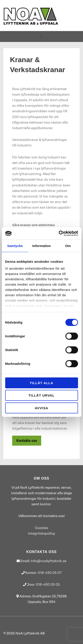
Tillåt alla (41, 383)
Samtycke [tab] (15, 246)
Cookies (41, 528)
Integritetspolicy (41, 533)
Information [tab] (42, 246)
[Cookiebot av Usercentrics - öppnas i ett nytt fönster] (59, 233)
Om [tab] (68, 246)
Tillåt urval (41, 395)
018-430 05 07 (50, 573)
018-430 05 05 (48, 585)
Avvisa (41, 408)
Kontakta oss (27, 441)
